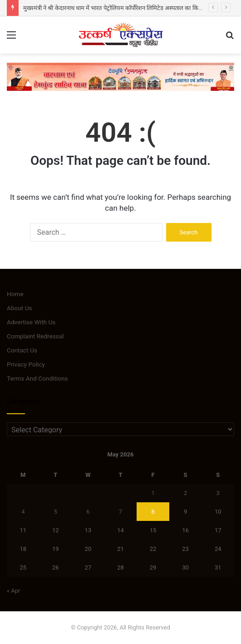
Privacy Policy (26, 364)
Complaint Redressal (35, 336)
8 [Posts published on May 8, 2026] (153, 512)
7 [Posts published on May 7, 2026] (120, 512)
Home (15, 294)
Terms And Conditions (37, 378)
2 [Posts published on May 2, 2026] (185, 493)
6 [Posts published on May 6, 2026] (88, 512)
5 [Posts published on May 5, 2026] (56, 512)
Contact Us (22, 350)
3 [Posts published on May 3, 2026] (218, 493)
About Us (20, 308)
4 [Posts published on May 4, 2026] (23, 512)
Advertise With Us (31, 322)
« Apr (14, 591)
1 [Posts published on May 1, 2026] (153, 493)
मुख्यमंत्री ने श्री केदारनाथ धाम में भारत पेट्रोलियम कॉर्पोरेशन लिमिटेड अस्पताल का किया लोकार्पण (123, 8)
